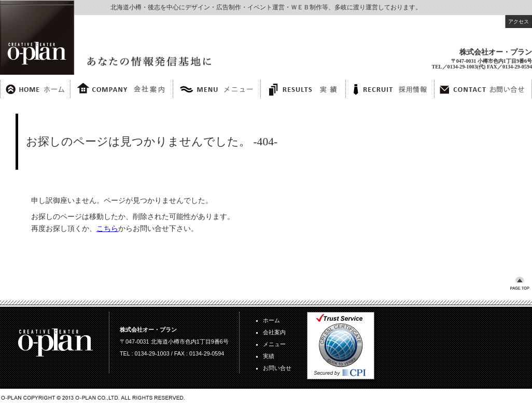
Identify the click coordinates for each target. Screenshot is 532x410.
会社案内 (274, 332)
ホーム (271, 320)
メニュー (274, 344)
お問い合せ (277, 368)
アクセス (519, 22)
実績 (269, 356)
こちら (107, 228)
